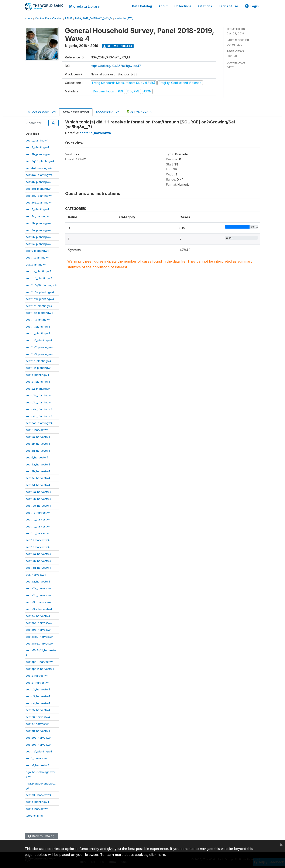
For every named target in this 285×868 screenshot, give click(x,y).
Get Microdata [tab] (139, 111)
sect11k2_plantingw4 (39, 347)
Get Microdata (118, 45)
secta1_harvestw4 (37, 765)
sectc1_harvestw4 (38, 682)
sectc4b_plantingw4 (39, 416)
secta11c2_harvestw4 (40, 636)
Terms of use (228, 6)
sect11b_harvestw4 (38, 519)
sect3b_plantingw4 (38, 154)
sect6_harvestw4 (37, 457)
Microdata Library (84, 6)
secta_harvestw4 (37, 808)
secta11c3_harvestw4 (40, 643)
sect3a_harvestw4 (38, 436)
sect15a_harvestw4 (38, 567)
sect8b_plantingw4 (38, 236)
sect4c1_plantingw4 (39, 188)
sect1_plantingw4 (37, 140)
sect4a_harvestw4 (38, 450)
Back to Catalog (41, 835)
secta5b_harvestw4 (39, 622)
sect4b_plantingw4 (38, 181)
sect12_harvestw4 (38, 540)
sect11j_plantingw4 (38, 333)
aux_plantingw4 (36, 264)
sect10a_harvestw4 (38, 491)
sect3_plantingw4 (37, 147)
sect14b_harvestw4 (38, 560)
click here (157, 855)
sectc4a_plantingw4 (39, 409)
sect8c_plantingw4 (38, 243)
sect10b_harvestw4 (38, 498)
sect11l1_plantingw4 (38, 360)
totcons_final (34, 815)
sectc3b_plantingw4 (39, 402)
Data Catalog (142, 6)
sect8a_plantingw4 (38, 229)
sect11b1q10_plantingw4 (41, 285)
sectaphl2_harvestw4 (40, 668)
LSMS (69, 18)
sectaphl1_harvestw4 (40, 661)
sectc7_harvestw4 (38, 723)
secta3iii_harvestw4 (39, 608)
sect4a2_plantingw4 (39, 174)
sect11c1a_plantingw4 (40, 291)
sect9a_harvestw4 (38, 464)
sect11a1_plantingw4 (39, 751)
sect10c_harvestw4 (38, 505)
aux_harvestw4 (36, 574)
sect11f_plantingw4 (38, 319)
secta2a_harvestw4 (39, 588)
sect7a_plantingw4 (38, 216)
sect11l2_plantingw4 (39, 367)
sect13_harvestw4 (38, 546)
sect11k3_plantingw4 (39, 353)
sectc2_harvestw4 (38, 689)
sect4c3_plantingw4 (39, 202)
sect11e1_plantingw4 (39, 305)
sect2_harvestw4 (37, 429)
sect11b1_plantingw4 (39, 278)
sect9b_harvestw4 (38, 471)
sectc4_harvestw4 (38, 703)
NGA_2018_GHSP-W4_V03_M (94, 18)
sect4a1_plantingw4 (39, 167)
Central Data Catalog (49, 18)
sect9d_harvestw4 (38, 484)
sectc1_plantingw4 (38, 381)
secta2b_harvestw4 (39, 595)
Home (28, 18)
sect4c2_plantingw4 (39, 195)
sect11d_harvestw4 (38, 533)
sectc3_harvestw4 (38, 696)
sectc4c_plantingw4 (39, 423)
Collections (183, 6)
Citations (205, 6)
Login (252, 6)
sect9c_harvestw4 (38, 478)
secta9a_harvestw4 (39, 629)
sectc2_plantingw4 (38, 388)
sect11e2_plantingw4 (39, 312)
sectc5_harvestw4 (38, 710)
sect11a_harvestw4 (38, 512)
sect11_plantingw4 (38, 257)
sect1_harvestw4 (37, 758)
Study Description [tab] (42, 111)
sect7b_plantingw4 (38, 223)
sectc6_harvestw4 (38, 716)
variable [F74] (124, 18)
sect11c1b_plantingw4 (40, 298)
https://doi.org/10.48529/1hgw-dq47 (116, 65)
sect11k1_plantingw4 (39, 340)
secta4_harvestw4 (38, 615)
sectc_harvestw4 (37, 675)
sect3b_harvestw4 (38, 443)
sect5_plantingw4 (37, 209)
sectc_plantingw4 (37, 374)
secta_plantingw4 (37, 801)
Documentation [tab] (108, 111)
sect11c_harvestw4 (38, 526)
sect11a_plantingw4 (38, 271)
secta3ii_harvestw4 (39, 794)
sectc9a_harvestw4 (39, 737)
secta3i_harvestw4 (38, 602)
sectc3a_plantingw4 (39, 395)
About (163, 6)
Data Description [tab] (76, 112)
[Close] (281, 844)
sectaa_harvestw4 (38, 581)
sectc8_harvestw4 (38, 730)
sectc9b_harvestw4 (39, 744)
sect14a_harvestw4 (38, 553)
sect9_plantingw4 (37, 250)
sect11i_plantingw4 (38, 326)
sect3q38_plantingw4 (40, 161)
